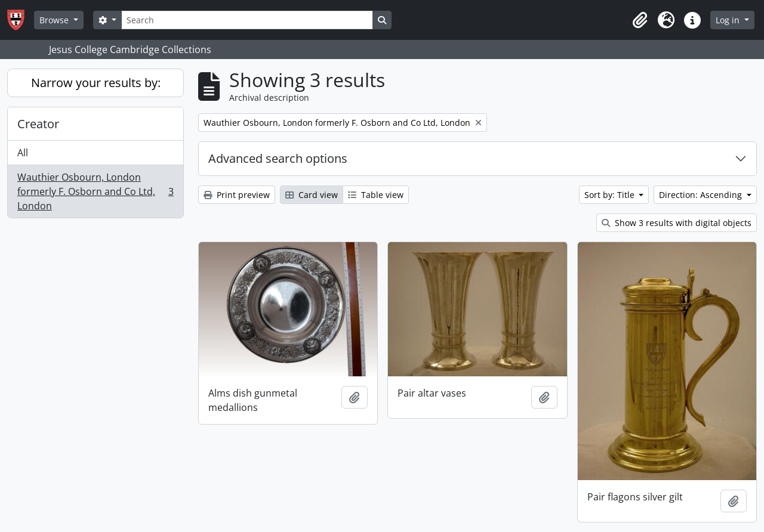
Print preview (237, 195)
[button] (640, 20)
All (23, 153)
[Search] (247, 20)
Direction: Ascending (702, 195)
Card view (312, 195)
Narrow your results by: (96, 83)
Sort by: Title (611, 195)
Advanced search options (278, 158)
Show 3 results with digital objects (677, 223)
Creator (38, 124)
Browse (55, 20)
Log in (729, 20)
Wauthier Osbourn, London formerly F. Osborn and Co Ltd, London (95, 191)
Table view (376, 195)
